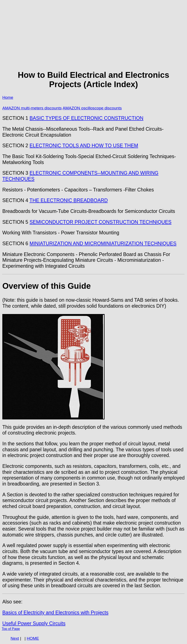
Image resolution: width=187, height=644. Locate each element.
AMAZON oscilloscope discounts (92, 108)
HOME (33, 638)
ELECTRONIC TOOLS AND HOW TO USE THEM (84, 146)
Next (15, 638)
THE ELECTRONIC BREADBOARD (69, 200)
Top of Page (11, 629)
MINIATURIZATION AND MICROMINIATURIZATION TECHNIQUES (103, 243)
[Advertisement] (93, 35)
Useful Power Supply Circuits (34, 623)
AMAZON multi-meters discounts (32, 108)
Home (8, 97)
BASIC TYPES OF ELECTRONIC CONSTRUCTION (86, 118)
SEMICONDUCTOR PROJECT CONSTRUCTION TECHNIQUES (101, 222)
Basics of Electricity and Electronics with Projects (55, 613)
